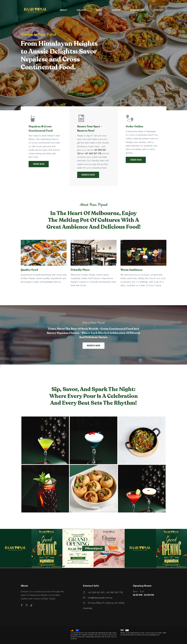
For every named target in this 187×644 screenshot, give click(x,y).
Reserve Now (88, 175)
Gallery (81, 10)
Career (116, 10)
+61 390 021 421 (96, 592)
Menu (99, 10)
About (63, 10)
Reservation (137, 10)
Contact (159, 10)
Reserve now (94, 346)
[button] (180, 57)
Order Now (39, 164)
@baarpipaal (94, 548)
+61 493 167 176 (114, 592)
